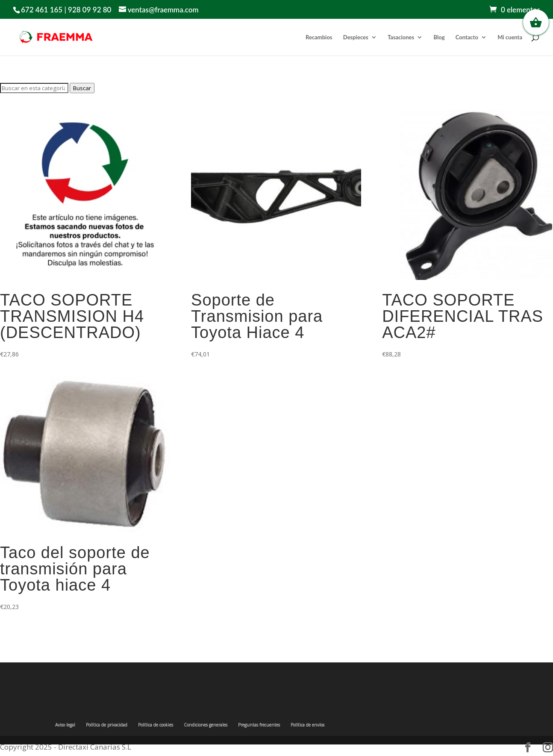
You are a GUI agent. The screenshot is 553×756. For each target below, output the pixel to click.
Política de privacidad (107, 725)
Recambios (319, 37)
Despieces (356, 37)
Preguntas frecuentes (259, 725)
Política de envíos (307, 725)
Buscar (82, 88)
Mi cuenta (510, 37)
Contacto (467, 37)
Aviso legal (65, 725)
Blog (439, 37)
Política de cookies (156, 725)
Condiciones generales (206, 725)
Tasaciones (401, 37)
